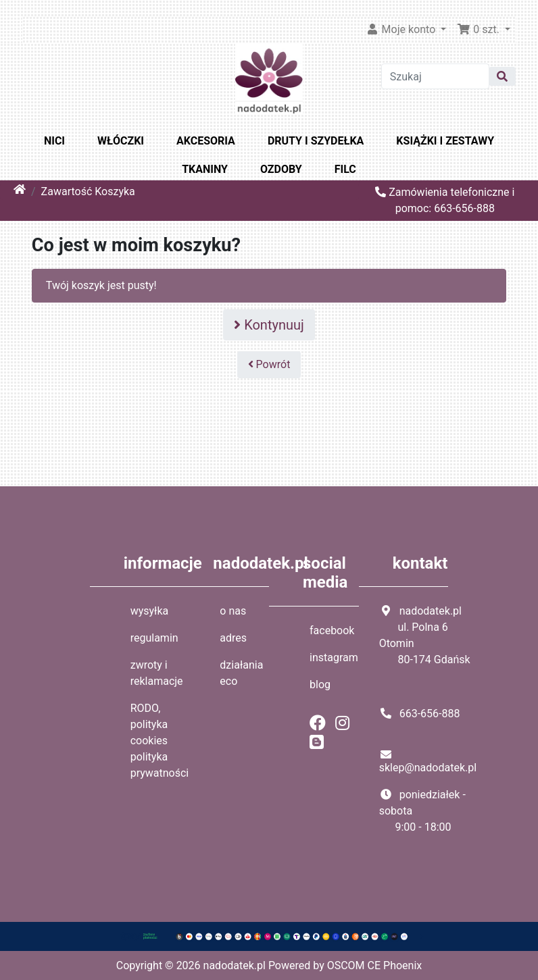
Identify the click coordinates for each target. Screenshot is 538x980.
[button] (484, 30)
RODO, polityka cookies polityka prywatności (160, 741)
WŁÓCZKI (121, 141)
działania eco (241, 673)
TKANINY (205, 169)
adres (233, 638)
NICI (54, 141)
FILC (345, 169)
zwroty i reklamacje (157, 673)
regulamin (154, 638)
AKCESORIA (206, 141)
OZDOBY (281, 169)
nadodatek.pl (235, 965)
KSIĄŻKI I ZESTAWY (445, 141)
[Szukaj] (435, 76)
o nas (233, 611)
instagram (334, 657)
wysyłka (150, 611)
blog (320, 685)
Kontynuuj (269, 325)
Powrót (269, 364)
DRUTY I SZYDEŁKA (316, 141)
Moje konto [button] (402, 29)
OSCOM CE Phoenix (375, 965)
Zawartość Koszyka (88, 191)
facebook (332, 630)
